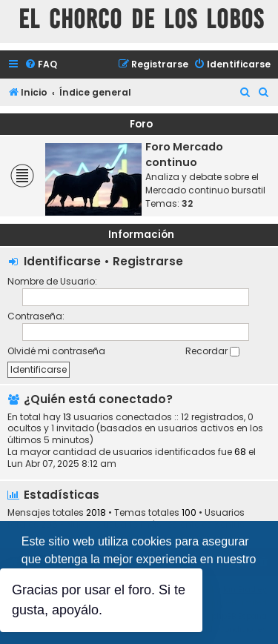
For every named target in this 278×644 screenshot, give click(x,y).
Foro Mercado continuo (184, 155)
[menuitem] (41, 65)
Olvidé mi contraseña (56, 351)
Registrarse (148, 261)
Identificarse (62, 261)
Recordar (212, 351)
